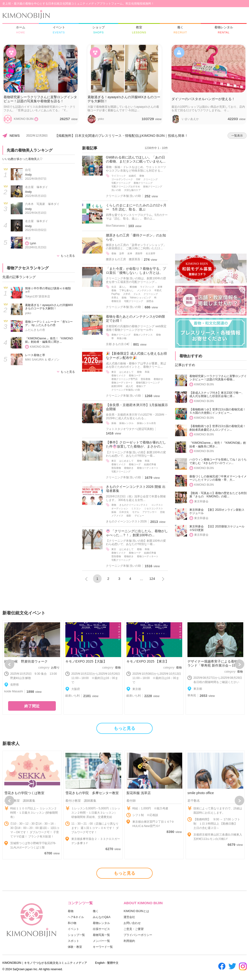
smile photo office (201, 793)
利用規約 (129, 941)
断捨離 (133, 287)
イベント (73, 929)
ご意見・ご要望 (134, 929)
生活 (114, 287)
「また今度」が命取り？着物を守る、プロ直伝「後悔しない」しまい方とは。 (136, 271)
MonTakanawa (115, 226)
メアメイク (117, 516)
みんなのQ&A (102, 917)
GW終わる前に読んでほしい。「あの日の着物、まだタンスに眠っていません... (136, 159)
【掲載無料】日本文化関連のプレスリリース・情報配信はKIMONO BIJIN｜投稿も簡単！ (121, 136)
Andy (28, 175)
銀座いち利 (73, 696)
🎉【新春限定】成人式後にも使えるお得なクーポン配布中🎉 (136, 355)
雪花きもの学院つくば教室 (24, 793)
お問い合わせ (132, 923)
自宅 (28, 170)
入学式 (127, 294)
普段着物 (145, 379)
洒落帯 (139, 253)
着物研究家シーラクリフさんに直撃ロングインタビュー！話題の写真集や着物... (218, 378)
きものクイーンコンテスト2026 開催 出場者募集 (136, 489)
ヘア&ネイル (76, 917)
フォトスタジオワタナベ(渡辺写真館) (130, 429)
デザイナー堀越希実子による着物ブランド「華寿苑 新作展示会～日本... (214, 663)
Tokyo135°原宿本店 (38, 296)
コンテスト (157, 505)
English (100, 963)
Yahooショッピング (140, 298)
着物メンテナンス (143, 335)
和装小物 (122, 338)
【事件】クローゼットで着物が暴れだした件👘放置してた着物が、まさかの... (136, 444)
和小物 (72, 923)
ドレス (137, 294)
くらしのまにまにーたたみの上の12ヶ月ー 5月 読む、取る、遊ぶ (136, 207)
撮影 (129, 516)
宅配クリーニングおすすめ (126, 186)
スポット (73, 941)
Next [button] (239, 664)
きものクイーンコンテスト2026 (126, 521)
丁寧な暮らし (126, 290)
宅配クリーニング (121, 183)
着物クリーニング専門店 (124, 379)
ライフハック (119, 176)
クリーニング (150, 179)
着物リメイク (119, 375)
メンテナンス (144, 290)
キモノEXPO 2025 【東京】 (148, 661)
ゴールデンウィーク (122, 179)
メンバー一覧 (101, 941)
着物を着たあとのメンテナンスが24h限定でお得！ (135, 319)
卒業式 (158, 290)
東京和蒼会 (201, 501)
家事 (160, 287)
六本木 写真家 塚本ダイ (42, 204)
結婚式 (132, 176)
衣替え (115, 298)
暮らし (123, 287)
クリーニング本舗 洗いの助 (123, 196)
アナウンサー (150, 512)
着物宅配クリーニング (148, 383)
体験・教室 (75, 947)
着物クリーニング (143, 183)
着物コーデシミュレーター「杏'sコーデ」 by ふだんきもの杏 (49, 324)
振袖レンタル (126, 423)
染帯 (122, 253)
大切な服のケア (132, 190)
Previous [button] (10, 664)
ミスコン (136, 508)
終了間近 (32, 706)
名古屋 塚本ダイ (36, 187)
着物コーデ (135, 375)
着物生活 (116, 301)
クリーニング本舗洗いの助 (126, 390)
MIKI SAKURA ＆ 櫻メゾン (42, 360)
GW (138, 179)
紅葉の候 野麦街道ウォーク (26, 661)
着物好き (158, 379)
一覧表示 (237, 136)
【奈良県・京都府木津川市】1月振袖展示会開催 (137, 407)
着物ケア (141, 386)
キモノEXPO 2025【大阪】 (86, 661)
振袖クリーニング (153, 186)
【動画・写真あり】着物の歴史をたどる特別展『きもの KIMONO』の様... (218, 495)
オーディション (120, 508)
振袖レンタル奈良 (146, 423)
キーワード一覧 (103, 947)
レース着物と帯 (35, 355)
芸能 (162, 512)
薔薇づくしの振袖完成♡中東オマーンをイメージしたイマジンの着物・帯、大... (218, 478)
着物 (142, 176)
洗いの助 (116, 190)
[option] (32, 667)
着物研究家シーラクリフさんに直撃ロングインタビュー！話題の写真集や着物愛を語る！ (40, 99)
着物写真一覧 (101, 935)
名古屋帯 (150, 253)
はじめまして (126, 372)
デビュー (139, 516)
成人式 (129, 386)
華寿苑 (192, 695)
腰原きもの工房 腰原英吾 (123, 259)
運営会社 (129, 917)
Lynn (33, 243)
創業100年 (117, 386)
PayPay (116, 294)
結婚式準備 (150, 464)
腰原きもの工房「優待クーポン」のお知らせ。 (136, 237)
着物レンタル (101, 923)
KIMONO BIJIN (40, 347)
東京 (28, 238)
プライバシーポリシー (138, 935)
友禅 (130, 253)
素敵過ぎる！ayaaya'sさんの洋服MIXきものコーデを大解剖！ (124, 99)
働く (96, 911)
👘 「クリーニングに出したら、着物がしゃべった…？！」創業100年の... (137, 533)
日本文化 (124, 512)
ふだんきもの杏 (35, 330)
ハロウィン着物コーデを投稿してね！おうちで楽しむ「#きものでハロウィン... (218, 461)
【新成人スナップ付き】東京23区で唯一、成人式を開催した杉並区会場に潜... (217, 395)
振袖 (124, 298)
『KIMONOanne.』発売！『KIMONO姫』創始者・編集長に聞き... (49, 340)
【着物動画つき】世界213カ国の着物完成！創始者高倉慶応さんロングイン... (218, 428)
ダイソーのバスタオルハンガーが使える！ (203, 99)
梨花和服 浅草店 (139, 793)
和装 (147, 372)
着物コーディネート (122, 383)
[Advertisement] (211, 175)
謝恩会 (150, 301)
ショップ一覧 (76, 935)
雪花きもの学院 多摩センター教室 (92, 793)
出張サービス (101, 929)
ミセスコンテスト (154, 508)
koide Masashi (14, 691)
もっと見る (68, 256)
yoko (28, 313)
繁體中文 (113, 963)
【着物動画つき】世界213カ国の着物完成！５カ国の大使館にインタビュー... (218, 411)
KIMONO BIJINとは (136, 911)
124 (152, 579)
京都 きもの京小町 (118, 344)
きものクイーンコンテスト (134, 505)
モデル (136, 512)
